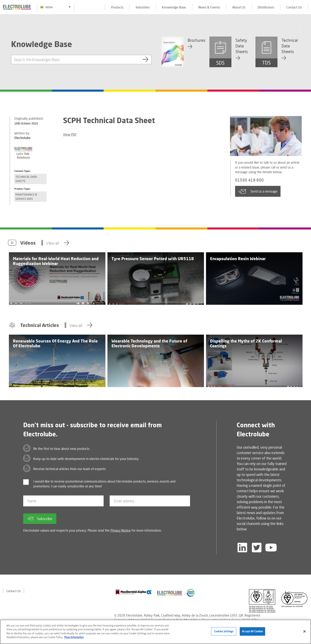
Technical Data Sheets (26, 179)
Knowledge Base (174, 7)
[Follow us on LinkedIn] (242, 548)
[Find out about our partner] (134, 592)
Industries (143, 7)
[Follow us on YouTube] (271, 548)
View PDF (70, 134)
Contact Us (294, 7)
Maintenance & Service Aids (26, 196)
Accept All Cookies (252, 631)
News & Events (209, 7)
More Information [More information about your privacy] (74, 637)
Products (117, 7)
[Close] (305, 631)
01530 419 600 (252, 180)
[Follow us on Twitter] (257, 548)
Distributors (266, 7)
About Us (239, 7)
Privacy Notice (121, 530)
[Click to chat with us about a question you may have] (306, 30)
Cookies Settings (224, 631)
